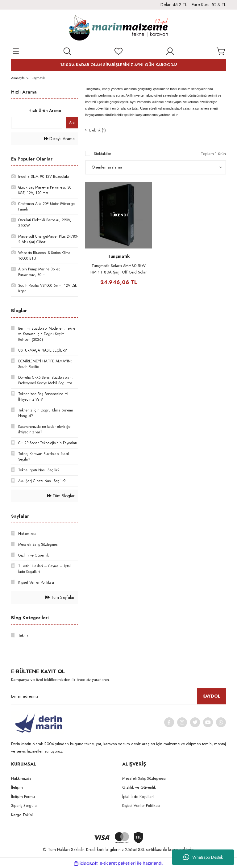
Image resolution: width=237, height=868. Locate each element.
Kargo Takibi (22, 815)
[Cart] (221, 51)
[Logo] (118, 28)
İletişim (17, 787)
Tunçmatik (37, 78)
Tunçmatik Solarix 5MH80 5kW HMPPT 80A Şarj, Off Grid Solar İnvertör (118, 269)
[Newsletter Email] (118, 696)
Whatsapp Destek (203, 857)
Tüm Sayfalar (60, 597)
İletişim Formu (23, 797)
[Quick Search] (37, 123)
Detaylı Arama (59, 139)
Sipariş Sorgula (24, 805)
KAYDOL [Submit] (211, 696)
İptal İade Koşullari (138, 797)
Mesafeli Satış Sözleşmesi (144, 778)
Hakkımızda (21, 778)
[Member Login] (170, 51)
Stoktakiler (102, 154)
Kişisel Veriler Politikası (141, 805)
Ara (72, 123)
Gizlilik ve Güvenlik (139, 787)
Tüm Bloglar (61, 496)
